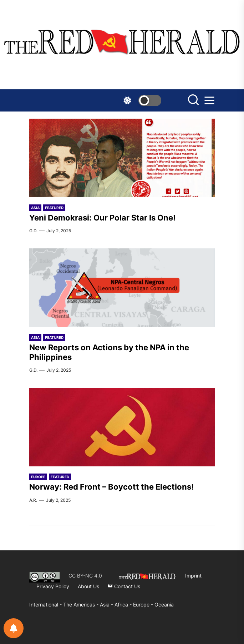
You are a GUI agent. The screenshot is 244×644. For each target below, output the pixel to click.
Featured (54, 208)
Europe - (144, 605)
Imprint (193, 576)
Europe (38, 477)
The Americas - (82, 605)
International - (46, 605)
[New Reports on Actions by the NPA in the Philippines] (122, 288)
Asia (35, 208)
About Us (88, 586)
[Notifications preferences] (14, 628)
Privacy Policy (53, 586)
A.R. (33, 500)
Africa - (124, 605)
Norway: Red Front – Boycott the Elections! (111, 487)
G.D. (33, 231)
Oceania (164, 605)
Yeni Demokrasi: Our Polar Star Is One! (102, 218)
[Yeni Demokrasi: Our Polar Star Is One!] (122, 158)
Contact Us (124, 586)
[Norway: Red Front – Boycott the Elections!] (122, 427)
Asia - (107, 605)
